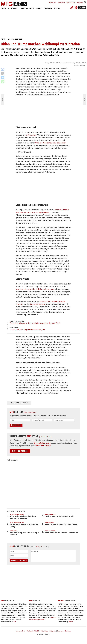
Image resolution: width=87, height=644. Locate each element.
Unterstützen (71, 2)
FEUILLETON (48, 8)
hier (15, 622)
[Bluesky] (3, 78)
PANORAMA (24, 8)
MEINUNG (57, 8)
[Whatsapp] (3, 82)
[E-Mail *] (20, 420)
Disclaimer (68, 631)
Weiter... (71, 622)
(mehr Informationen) (30, 412)
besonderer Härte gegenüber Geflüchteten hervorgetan (35, 289)
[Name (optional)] (64, 420)
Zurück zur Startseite (19, 403)
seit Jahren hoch (31, 135)
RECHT (32, 8)
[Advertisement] (44, 24)
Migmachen (61, 2)
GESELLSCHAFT (13, 8)
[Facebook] (3, 69)
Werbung (80, 2)
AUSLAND (39, 8)
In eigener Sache (21, 631)
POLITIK (3, 8)
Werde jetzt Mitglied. (44, 446)
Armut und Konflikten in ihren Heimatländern (51, 143)
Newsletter (52, 2)
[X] (3, 74)
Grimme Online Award (42, 443)
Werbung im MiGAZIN (33, 631)
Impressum (60, 631)
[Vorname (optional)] (42, 420)
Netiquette (39, 547)
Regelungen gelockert (38, 304)
